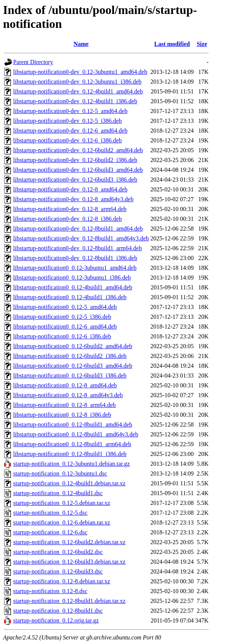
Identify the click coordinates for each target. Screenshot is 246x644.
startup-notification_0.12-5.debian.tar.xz (62, 503)
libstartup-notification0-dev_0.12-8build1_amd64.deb (78, 229)
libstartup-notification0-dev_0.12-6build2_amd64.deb (78, 150)
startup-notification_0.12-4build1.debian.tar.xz (69, 483)
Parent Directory (33, 62)
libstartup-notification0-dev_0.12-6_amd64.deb (70, 131)
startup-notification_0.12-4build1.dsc (58, 493)
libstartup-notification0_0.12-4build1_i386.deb (70, 297)
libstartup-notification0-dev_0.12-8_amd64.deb (70, 189)
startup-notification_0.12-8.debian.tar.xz (62, 581)
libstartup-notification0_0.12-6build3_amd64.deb (73, 366)
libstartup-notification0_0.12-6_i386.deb (62, 336)
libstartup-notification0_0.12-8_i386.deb (62, 415)
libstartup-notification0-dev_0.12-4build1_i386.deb (75, 101)
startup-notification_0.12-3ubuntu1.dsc (60, 473)
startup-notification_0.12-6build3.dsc (58, 571)
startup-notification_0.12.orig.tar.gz (56, 620)
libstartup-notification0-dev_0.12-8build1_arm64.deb (77, 248)
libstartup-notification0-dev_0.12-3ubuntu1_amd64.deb (80, 72)
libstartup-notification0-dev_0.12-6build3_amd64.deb (78, 170)
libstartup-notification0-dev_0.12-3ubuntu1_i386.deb (77, 82)
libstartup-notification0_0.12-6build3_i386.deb (70, 376)
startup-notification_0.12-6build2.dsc (58, 552)
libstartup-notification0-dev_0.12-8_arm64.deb (70, 209)
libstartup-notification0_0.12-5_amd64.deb (65, 307)
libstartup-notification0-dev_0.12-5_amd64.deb (70, 111)
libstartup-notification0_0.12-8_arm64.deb (65, 405)
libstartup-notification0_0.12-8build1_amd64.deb (73, 424)
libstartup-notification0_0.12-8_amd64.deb (65, 385)
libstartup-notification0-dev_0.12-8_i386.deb (68, 219)
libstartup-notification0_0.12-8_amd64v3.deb (68, 395)
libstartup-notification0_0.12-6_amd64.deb (65, 327)
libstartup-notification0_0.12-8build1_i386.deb (70, 454)
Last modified (172, 44)
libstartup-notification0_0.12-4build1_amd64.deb (73, 287)
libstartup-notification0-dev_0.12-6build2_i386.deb (75, 160)
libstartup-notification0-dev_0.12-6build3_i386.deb (75, 180)
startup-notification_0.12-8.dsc (50, 591)
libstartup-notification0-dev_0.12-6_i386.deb (68, 140)
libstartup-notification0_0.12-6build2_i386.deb (70, 356)
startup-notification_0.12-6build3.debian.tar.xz (69, 562)
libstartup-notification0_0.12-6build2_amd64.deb (73, 346)
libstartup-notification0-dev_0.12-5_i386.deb (68, 121)
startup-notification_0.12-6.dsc (50, 532)
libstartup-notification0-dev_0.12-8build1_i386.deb (75, 258)
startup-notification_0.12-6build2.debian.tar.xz (69, 542)
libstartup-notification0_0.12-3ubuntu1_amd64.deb (75, 268)
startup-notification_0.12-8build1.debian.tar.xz (69, 601)
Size (202, 44)
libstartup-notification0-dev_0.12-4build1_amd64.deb (78, 91)
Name (81, 44)
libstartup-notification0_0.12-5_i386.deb (62, 317)
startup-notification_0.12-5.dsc (50, 513)
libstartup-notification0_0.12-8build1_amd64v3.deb (76, 434)
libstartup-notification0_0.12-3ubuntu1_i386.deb (72, 278)
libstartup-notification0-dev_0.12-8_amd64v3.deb (73, 199)
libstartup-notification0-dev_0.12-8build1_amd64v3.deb (81, 238)
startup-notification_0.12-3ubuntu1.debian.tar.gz (71, 464)
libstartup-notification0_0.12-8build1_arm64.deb (72, 444)
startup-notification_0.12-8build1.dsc (58, 611)
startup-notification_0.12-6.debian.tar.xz (62, 522)
